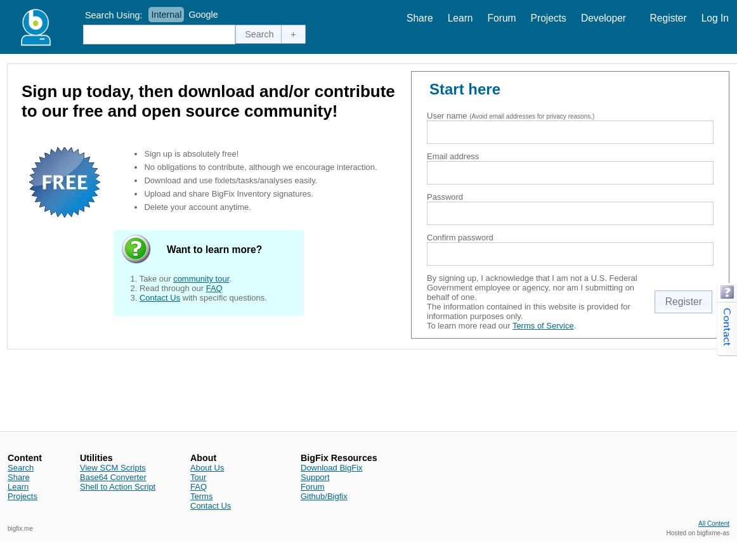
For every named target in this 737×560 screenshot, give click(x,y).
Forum (502, 18)
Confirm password (460, 238)
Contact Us (160, 298)
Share (420, 18)
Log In (715, 18)
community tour (201, 279)
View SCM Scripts (113, 468)
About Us (207, 468)
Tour (198, 477)
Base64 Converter (113, 477)
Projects (549, 18)
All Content (714, 524)
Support (315, 477)
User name (447, 116)
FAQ (214, 288)
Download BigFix (332, 468)
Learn (460, 18)
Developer (603, 18)
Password (445, 197)
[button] (259, 34)
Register (669, 18)
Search (21, 468)
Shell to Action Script (118, 487)
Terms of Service (543, 326)
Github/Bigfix (324, 496)
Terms (201, 496)
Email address (453, 156)
